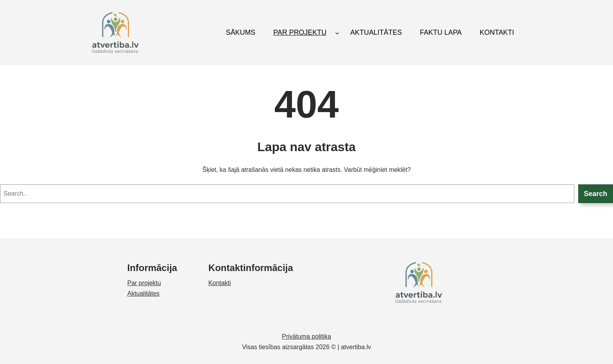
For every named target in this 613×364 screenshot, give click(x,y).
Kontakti (220, 283)
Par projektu (144, 283)
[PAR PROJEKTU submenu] (337, 33)
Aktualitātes (143, 294)
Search (595, 194)
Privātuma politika (306, 336)
